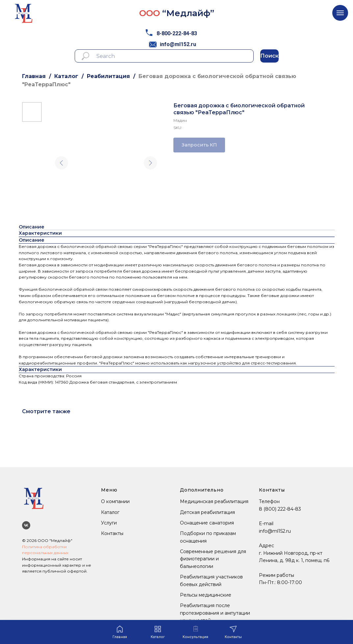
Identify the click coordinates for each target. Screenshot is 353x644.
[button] (195, 632)
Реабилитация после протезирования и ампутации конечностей (215, 613)
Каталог (66, 76)
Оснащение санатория (207, 523)
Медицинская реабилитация (214, 501)
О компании (115, 501)
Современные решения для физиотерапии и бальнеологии (213, 559)
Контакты (112, 533)
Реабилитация (108, 76)
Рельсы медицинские (206, 595)
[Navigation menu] (340, 13)
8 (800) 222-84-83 (280, 509)
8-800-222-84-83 (177, 33)
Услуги (109, 523)
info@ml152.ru (178, 44)
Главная (34, 76)
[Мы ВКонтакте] (26, 525)
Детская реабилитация (207, 512)
